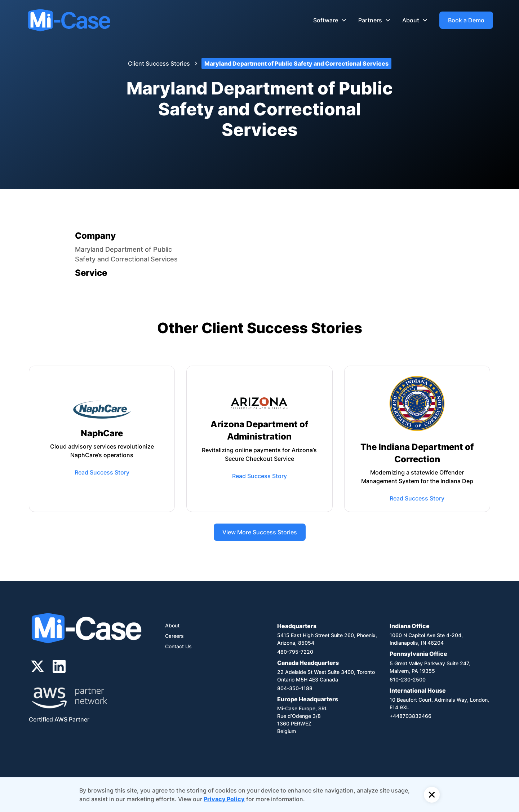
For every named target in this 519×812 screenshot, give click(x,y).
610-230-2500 (408, 679)
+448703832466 (411, 716)
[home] (69, 20)
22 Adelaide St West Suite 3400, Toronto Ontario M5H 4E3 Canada (326, 676)
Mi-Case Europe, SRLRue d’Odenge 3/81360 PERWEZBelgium (302, 720)
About (172, 625)
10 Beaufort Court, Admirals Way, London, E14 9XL (439, 703)
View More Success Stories (260, 532)
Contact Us (178, 646)
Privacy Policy (224, 799)
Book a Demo (466, 20)
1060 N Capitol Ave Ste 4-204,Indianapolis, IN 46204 (426, 639)
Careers (174, 636)
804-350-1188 (295, 688)
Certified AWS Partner (59, 719)
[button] (330, 20)
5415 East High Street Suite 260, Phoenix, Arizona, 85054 (327, 639)
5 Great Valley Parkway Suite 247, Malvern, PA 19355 (430, 667)
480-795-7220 (295, 652)
